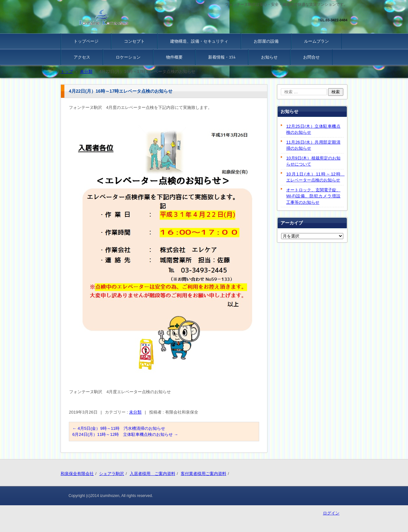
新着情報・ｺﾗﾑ (222, 57)
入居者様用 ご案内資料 (153, 474)
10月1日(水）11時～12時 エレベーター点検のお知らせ (315, 177)
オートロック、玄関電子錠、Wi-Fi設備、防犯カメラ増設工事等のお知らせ (313, 196)
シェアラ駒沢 (112, 474)
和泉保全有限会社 (77, 474)
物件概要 (174, 57)
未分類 (135, 412)
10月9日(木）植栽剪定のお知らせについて (313, 161)
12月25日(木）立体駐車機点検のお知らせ (313, 129)
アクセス (82, 57)
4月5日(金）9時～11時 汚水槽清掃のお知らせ (119, 428)
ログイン (331, 513)
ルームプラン (317, 41)
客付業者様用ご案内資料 (204, 474)
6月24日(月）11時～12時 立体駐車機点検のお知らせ (125, 434)
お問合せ (311, 57)
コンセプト (134, 41)
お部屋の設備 (266, 41)
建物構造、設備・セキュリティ (199, 41)
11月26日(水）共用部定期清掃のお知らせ (313, 145)
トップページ (86, 41)
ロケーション (128, 57)
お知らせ (269, 57)
